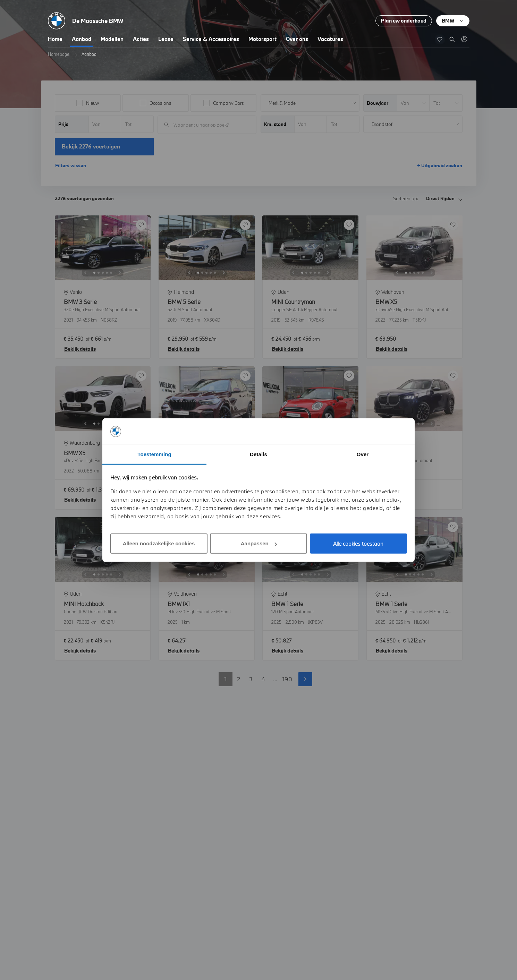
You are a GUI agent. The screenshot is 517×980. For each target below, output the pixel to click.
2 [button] (239, 679)
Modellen (112, 39)
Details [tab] (258, 454)
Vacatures (330, 39)
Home (55, 39)
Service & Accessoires (211, 39)
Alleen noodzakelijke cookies (159, 543)
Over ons (297, 39)
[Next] (120, 273)
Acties (141, 39)
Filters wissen (71, 165)
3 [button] (251, 679)
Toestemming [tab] (154, 454)
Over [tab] (363, 454)
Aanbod (82, 39)
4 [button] (263, 679)
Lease (166, 39)
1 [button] (226, 679)
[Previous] (85, 273)
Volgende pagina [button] (305, 679)
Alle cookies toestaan (358, 544)
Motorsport (262, 39)
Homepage (59, 54)
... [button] (275, 679)
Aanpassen (259, 543)
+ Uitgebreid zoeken (440, 165)
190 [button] (287, 679)
